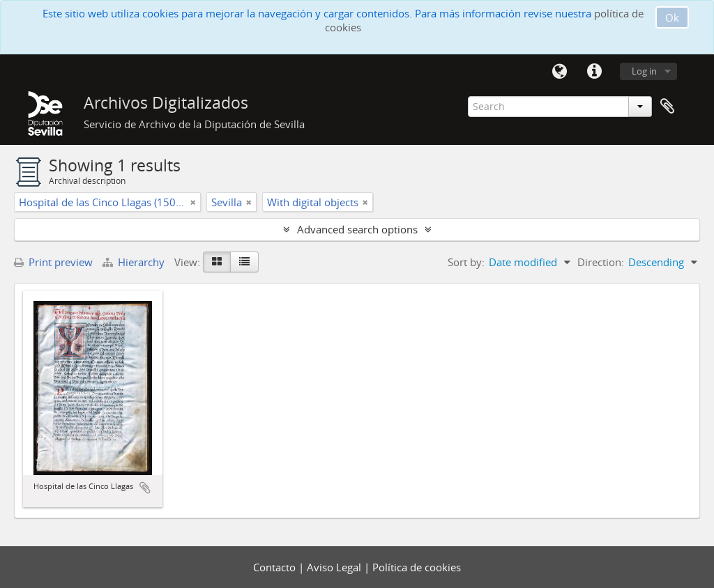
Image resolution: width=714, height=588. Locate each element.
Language (559, 72)
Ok (672, 17)
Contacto (276, 567)
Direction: (601, 262)
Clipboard (667, 107)
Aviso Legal (335, 567)
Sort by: (466, 262)
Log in (644, 71)
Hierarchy (135, 262)
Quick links (594, 72)
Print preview (53, 262)
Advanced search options (357, 229)
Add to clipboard (145, 488)
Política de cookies (417, 567)
